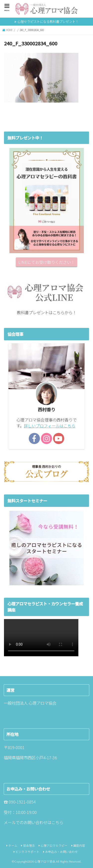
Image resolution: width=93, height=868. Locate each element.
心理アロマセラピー (54, 845)
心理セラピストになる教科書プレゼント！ (48, 21)
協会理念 (29, 845)
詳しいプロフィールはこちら (50, 426)
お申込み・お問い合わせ (62, 852)
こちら (57, 822)
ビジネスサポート (28, 852)
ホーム (13, 845)
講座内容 (79, 845)
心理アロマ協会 (45, 861)
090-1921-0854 (22, 802)
